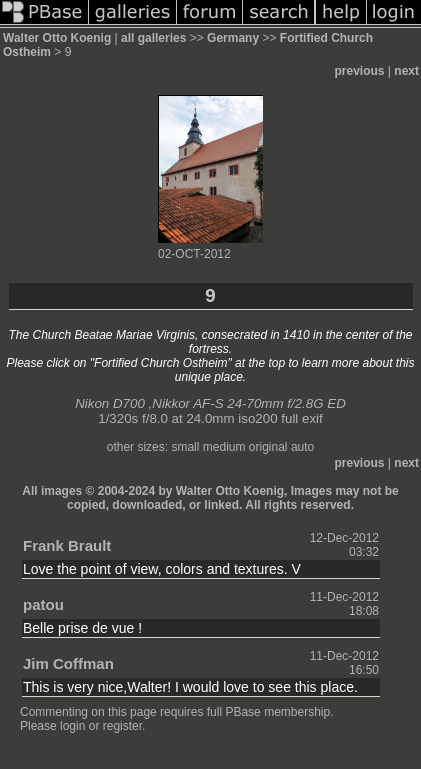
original (268, 447)
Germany (233, 38)
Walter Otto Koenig (57, 38)
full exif (301, 418)
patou (43, 604)
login (72, 726)
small (185, 447)
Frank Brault (67, 545)
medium (224, 447)
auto (302, 447)
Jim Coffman (68, 663)
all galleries (153, 38)
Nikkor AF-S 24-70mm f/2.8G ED (249, 403)
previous (360, 71)
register (122, 726)
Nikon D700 (110, 403)
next (406, 71)
